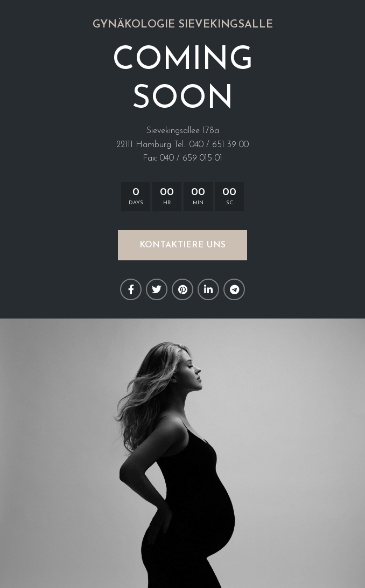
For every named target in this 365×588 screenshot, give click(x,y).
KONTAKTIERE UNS (183, 245)
